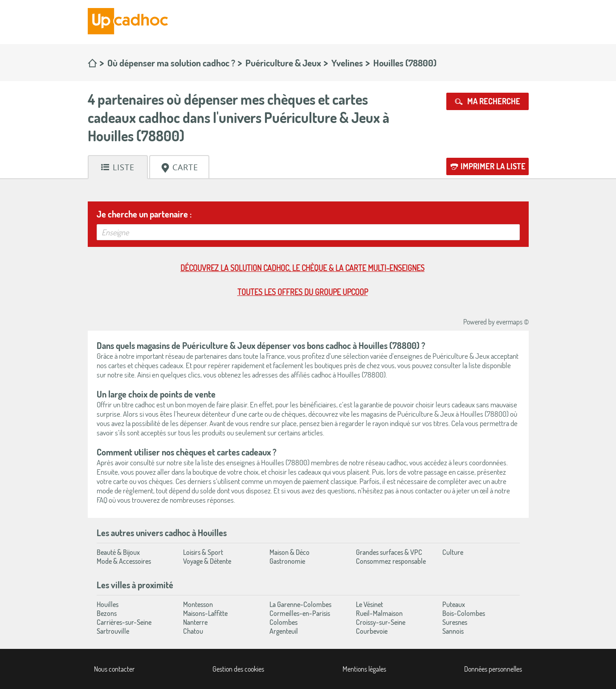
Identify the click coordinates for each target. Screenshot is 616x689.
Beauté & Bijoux (118, 552)
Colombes (284, 622)
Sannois (453, 631)
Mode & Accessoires (124, 561)
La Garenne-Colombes (300, 604)
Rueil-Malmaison (379, 613)
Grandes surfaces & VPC (389, 552)
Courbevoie (372, 631)
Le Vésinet (369, 604)
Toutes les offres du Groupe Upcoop (303, 292)
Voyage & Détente (207, 561)
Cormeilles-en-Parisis (300, 613)
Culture (453, 552)
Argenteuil (284, 631)
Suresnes (455, 622)
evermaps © (512, 322)
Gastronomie (287, 561)
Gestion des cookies (238, 669)
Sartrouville (113, 631)
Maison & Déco (290, 552)
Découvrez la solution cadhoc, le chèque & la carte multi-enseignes (302, 268)
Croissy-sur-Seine (381, 622)
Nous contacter (114, 669)
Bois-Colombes (464, 613)
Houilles (108, 604)
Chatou (193, 631)
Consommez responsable (391, 561)
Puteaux (454, 604)
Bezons (107, 613)
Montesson (198, 604)
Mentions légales (364, 669)
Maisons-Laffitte (205, 613)
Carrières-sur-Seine (124, 622)
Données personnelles (493, 669)
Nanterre (195, 622)
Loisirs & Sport (203, 552)
